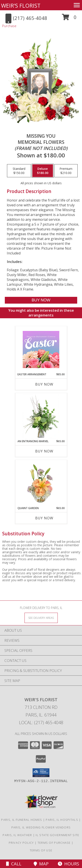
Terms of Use (41, 850)
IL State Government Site (57, 835)
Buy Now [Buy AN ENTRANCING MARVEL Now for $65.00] (44, 451)
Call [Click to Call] (14, 864)
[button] (69, 19)
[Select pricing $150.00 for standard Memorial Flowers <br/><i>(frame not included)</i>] (19, 171)
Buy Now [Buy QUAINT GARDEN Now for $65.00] (44, 518)
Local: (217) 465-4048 (41, 723)
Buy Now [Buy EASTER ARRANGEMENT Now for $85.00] (44, 384)
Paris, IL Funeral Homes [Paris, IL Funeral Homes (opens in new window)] (22, 820)
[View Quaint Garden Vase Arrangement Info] (41, 483)
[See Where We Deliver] (41, 618)
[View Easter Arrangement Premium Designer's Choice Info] (41, 349)
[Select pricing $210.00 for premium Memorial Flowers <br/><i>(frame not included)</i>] (66, 171)
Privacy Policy (21, 843)
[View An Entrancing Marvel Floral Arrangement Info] (41, 416)
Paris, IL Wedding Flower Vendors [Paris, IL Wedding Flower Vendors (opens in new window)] (41, 827)
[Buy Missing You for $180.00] (41, 300)
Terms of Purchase (54, 843)
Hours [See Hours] (68, 864)
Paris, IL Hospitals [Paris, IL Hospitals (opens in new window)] (62, 820)
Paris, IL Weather (17, 835)
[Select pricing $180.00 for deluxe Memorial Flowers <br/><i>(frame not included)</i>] (43, 171)
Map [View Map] (41, 864)
